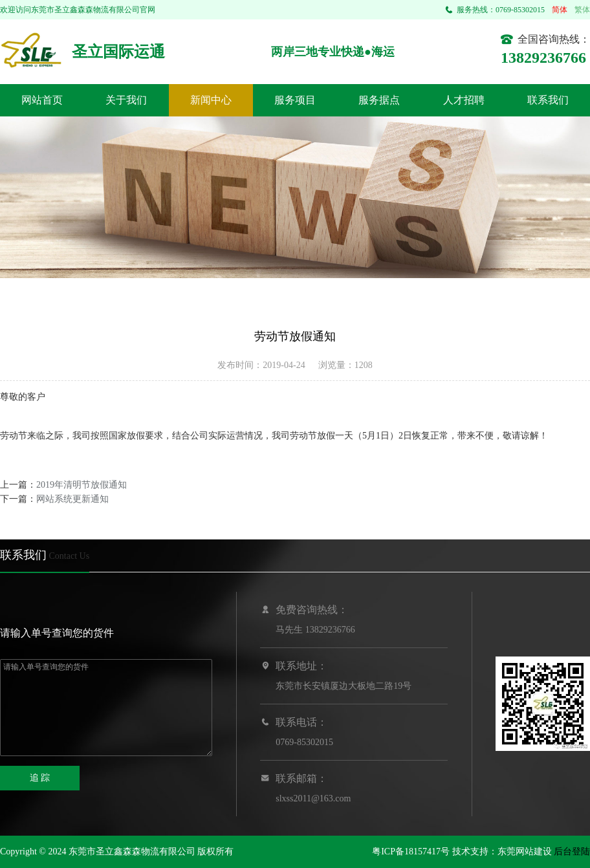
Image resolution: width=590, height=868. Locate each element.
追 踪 (40, 778)
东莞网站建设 (525, 852)
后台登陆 (572, 852)
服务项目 (295, 100)
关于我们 (126, 100)
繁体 (582, 10)
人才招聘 (464, 100)
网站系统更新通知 (72, 499)
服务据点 (379, 100)
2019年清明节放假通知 (82, 485)
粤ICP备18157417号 (411, 852)
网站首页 (42, 100)
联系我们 (548, 100)
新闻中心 (211, 100)
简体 (560, 10)
